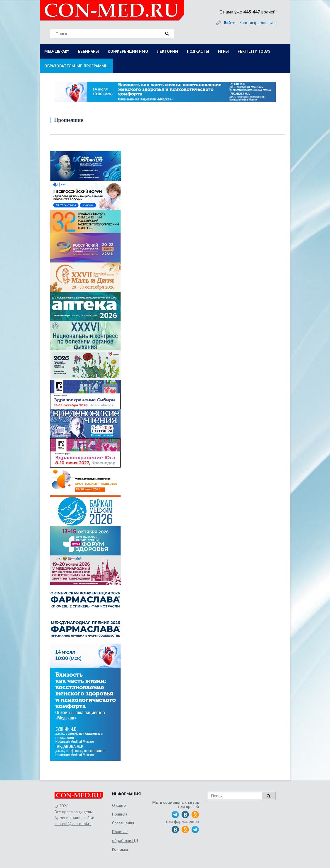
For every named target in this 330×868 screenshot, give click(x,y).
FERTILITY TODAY (254, 51)
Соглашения (123, 823)
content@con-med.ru (73, 823)
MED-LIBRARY (57, 51)
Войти (230, 23)
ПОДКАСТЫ (198, 51)
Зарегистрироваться (258, 23)
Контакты (120, 849)
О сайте (119, 805)
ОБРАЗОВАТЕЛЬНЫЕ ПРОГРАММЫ (76, 66)
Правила (120, 814)
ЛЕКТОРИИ (167, 51)
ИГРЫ (223, 51)
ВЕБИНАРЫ (88, 51)
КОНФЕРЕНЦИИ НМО (128, 51)
